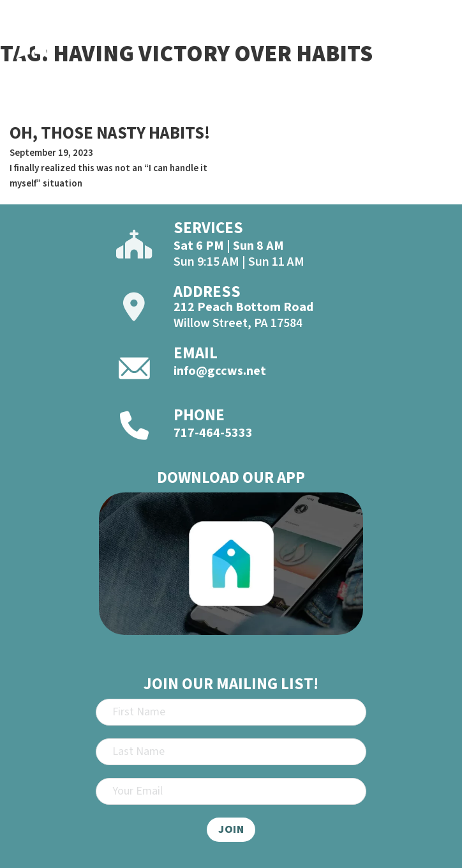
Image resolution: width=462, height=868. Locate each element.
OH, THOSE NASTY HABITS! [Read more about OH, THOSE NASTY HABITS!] (110, 133)
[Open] (438, 44)
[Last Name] (231, 752)
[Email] (231, 791)
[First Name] (231, 712)
